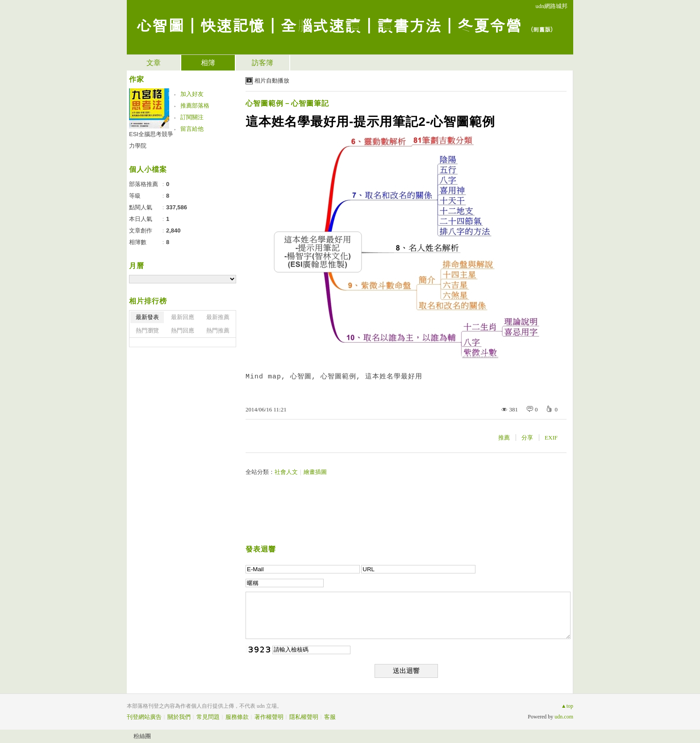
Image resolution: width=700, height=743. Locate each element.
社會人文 (286, 472)
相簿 (208, 63)
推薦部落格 (195, 106)
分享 (527, 438)
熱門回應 (183, 330)
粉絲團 (142, 736)
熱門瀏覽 (147, 330)
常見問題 (208, 717)
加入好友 (192, 94)
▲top (567, 706)
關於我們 (179, 717)
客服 (330, 717)
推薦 (504, 438)
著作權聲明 (269, 717)
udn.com (564, 717)
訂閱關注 (192, 117)
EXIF (551, 438)
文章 (154, 63)
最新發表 (147, 317)
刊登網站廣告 (144, 717)
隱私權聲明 (304, 717)
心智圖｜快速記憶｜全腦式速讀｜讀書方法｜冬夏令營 (329, 25)
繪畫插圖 (315, 472)
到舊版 (542, 29)
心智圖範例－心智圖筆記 (287, 103)
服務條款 (237, 717)
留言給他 (192, 129)
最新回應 (183, 317)
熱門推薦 (218, 330)
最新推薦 (218, 317)
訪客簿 (262, 63)
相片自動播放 (272, 81)
